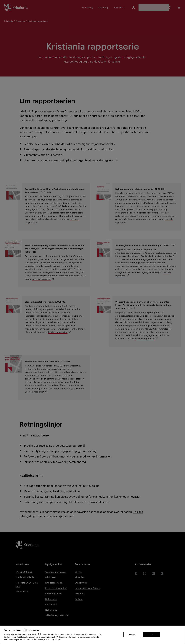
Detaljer (132, 634)
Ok (151, 634)
